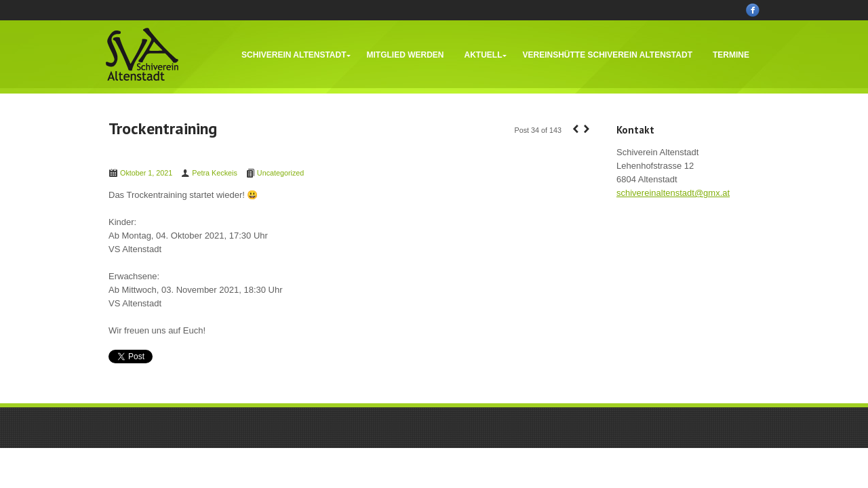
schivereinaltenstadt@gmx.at (673, 193)
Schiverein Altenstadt (294, 55)
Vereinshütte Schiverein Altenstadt (608, 55)
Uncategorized (281, 173)
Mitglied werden (406, 55)
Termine (731, 55)
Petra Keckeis (215, 173)
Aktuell (484, 55)
